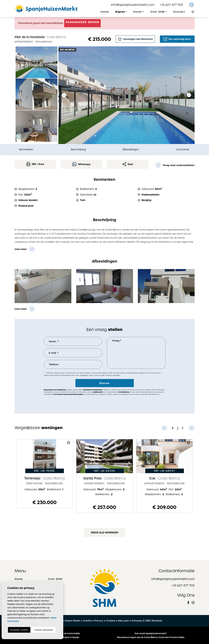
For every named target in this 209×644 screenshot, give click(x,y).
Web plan (123, 621)
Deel (128, 164)
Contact (179, 12)
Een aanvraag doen (177, 39)
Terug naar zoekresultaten (175, 165)
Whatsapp (81, 164)
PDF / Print (35, 164)
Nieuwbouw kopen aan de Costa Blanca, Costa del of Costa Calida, (151, 637)
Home (105, 12)
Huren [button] (138, 12)
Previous (64, 95)
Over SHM (55, 579)
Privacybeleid (154, 373)
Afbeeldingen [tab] (131, 149)
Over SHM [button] (158, 12)
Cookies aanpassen (44, 630)
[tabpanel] (45, 474)
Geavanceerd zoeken (83, 22)
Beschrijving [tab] (78, 149)
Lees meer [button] (21, 309)
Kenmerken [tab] (26, 149)
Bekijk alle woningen (104, 533)
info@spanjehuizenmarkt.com (133, 5)
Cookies (111, 621)
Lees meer (21, 249)
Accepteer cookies (19, 630)
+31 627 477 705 (171, 5)
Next (189, 95)
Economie (183, 149)
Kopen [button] (120, 12)
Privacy (99, 621)
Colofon (87, 621)
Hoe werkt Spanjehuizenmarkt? (151, 633)
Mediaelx (157, 621)
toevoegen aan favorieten (135, 39)
